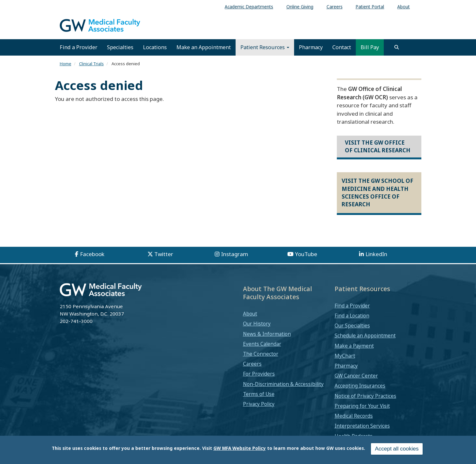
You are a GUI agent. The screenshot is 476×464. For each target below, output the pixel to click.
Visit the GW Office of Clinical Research (378, 146)
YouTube (306, 254)
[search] (397, 47)
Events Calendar (262, 344)
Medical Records (354, 416)
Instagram (235, 254)
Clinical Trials (91, 64)
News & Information (267, 334)
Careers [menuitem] (335, 7)
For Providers (259, 374)
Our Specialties (352, 326)
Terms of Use (259, 394)
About (250, 314)
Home (66, 64)
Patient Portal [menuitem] (370, 7)
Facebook (92, 254)
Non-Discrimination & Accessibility (283, 384)
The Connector (261, 354)
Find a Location (352, 316)
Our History (257, 324)
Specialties (120, 47)
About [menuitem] (404, 7)
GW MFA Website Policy (240, 450)
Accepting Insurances (360, 386)
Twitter (164, 254)
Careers (252, 364)
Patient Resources (265, 47)
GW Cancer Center (356, 376)
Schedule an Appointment (365, 335)
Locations (155, 47)
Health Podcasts (354, 436)
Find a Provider (79, 47)
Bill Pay (370, 47)
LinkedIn (376, 254)
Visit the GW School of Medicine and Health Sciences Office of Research (377, 192)
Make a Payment (354, 346)
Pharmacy (311, 47)
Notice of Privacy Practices (365, 396)
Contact (342, 47)
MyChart (345, 356)
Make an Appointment (204, 47)
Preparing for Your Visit (362, 406)
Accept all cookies (397, 451)
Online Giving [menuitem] (300, 7)
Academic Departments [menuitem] (249, 7)
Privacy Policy (259, 404)
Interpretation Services (362, 426)
